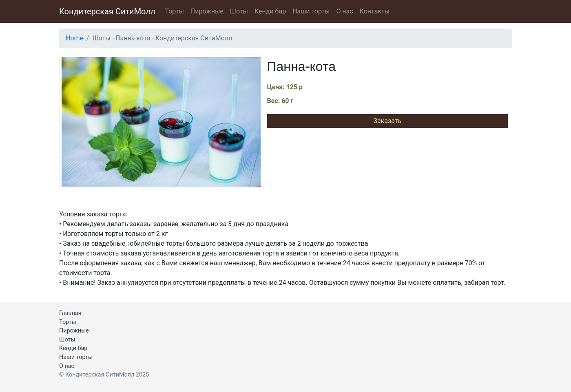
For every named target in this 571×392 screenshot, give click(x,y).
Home (74, 38)
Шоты (239, 11)
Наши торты (311, 11)
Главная (70, 313)
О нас (344, 11)
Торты (174, 11)
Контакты (375, 11)
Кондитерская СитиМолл (107, 11)
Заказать (387, 121)
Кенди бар (270, 11)
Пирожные (207, 11)
